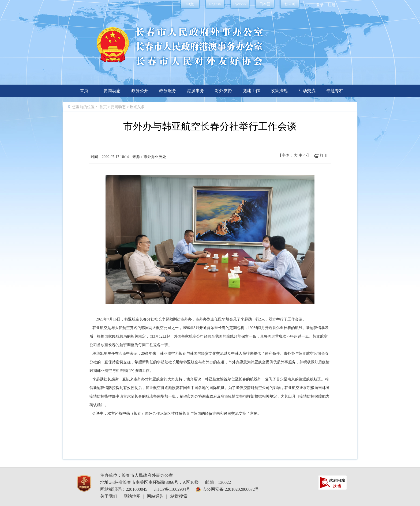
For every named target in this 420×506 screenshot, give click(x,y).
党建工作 (251, 91)
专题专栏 (335, 91)
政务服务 (168, 91)
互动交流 (307, 91)
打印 (324, 155)
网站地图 (132, 496)
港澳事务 (196, 91)
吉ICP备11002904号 (172, 489)
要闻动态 (112, 91)
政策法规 (279, 91)
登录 (320, 5)
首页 (84, 91)
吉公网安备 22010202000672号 (231, 489)
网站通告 (155, 496)
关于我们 (109, 496)
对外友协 (223, 91)
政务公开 (140, 91)
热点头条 (137, 107)
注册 (332, 5)
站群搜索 (179, 496)
